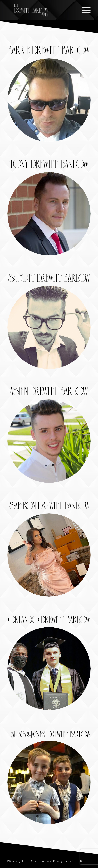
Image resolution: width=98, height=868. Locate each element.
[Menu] (84, 10)
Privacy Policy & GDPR (67, 861)
